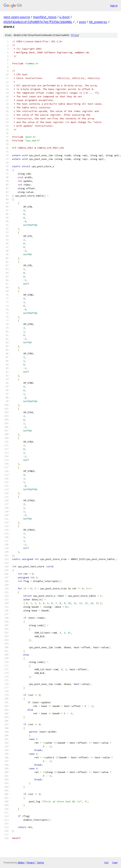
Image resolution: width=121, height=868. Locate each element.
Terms (40, 862)
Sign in (114, 6)
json (115, 862)
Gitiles (21, 862)
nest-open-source (17, 17)
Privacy (31, 862)
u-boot (65, 17)
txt (106, 862)
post (82, 22)
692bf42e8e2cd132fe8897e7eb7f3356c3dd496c (38, 22)
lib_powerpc (98, 22)
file (75, 35)
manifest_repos (45, 17)
